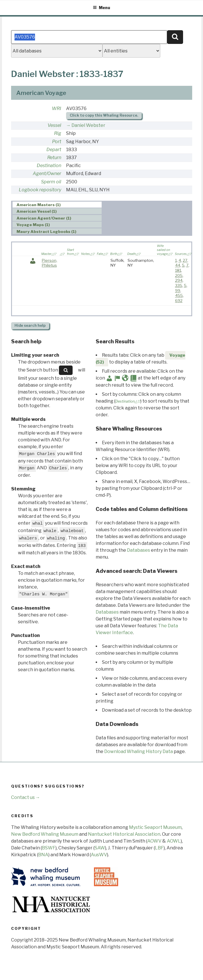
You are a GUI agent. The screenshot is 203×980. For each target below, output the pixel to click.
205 (179, 275)
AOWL (174, 841)
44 (178, 265)
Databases (139, 550)
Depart (54, 150)
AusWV (99, 855)
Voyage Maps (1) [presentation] (33, 225)
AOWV (154, 841)
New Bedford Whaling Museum (45, 834)
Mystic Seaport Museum (155, 827)
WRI (57, 108)
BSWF (49, 848)
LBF (159, 848)
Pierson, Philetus (50, 263)
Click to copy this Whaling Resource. (104, 115)
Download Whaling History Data (139, 751)
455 (179, 295)
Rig (58, 133)
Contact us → (26, 797)
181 (178, 270)
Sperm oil (51, 182)
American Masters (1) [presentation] (39, 205)
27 (185, 260)
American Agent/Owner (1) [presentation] (44, 218)
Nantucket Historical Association (124, 834)
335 (179, 285)
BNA (43, 855)
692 (179, 301)
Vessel (54, 125)
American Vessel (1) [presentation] (37, 211)
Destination (49, 166)
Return (54, 158)
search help (30, 325)
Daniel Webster (88, 125)
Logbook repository (40, 190)
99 (178, 291)
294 (179, 280)
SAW (100, 848)
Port (57, 142)
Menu (101, 8)
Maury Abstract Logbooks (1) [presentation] (46, 232)
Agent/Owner (47, 174)
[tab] (57, 205)
